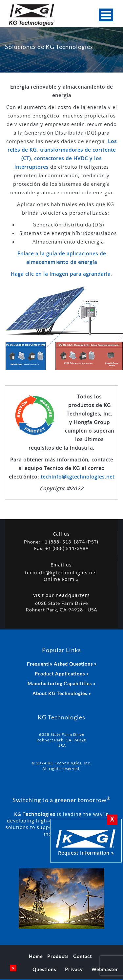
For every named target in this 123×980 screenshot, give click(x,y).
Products (58, 956)
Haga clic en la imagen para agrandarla (61, 274)
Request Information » (86, 842)
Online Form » (61, 579)
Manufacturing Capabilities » (61, 683)
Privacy (74, 969)
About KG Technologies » (62, 693)
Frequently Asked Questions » (62, 664)
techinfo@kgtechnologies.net (78, 477)
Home (36, 956)
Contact (82, 956)
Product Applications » (62, 674)
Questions (44, 969)
